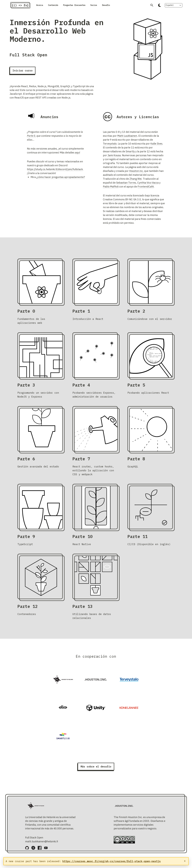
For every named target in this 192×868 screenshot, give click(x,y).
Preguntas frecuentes (85, 6)
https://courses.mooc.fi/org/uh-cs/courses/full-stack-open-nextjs (112, 861)
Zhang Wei (136, 181)
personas (141, 158)
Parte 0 (31, 138)
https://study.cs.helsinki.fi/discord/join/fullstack (55, 172)
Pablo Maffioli (111, 189)
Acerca (41, 6)
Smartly (130, 154)
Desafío (126, 6)
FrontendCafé (146, 189)
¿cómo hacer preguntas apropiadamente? (61, 179)
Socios (111, 6)
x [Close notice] (185, 861)
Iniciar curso (23, 73)
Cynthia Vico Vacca (148, 185)
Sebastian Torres (126, 185)
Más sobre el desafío (96, 769)
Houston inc (136, 173)
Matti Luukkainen (127, 138)
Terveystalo (110, 146)
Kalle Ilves (156, 146)
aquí (77, 155)
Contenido (58, 6)
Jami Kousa (114, 158)
